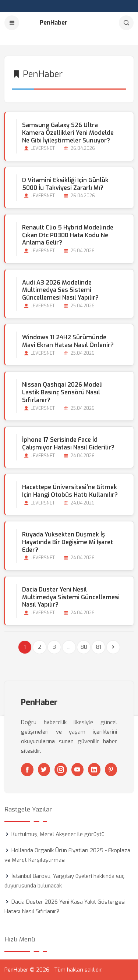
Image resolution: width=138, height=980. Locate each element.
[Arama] (126, 23)
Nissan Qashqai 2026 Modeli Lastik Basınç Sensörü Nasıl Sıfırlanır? (62, 392)
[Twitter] (44, 770)
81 (99, 647)
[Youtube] (78, 770)
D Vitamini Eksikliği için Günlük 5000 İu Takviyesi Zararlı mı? (65, 184)
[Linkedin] (94, 770)
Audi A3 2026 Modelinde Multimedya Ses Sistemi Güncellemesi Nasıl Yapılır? (60, 290)
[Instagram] (61, 770)
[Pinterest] (111, 770)
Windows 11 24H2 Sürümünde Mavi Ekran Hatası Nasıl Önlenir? (68, 341)
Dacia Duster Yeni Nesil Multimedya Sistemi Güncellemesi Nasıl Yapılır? (71, 597)
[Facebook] (27, 770)
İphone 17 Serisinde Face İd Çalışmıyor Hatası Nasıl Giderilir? (68, 444)
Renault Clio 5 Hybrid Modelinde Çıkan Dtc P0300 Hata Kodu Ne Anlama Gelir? (68, 235)
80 (84, 647)
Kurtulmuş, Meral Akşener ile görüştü (58, 834)
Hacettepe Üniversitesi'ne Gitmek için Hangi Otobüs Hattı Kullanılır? (70, 491)
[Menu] (12, 23)
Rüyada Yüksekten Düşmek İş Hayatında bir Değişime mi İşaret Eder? (68, 542)
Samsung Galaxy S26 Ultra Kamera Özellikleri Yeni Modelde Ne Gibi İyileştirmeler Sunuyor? (68, 133)
